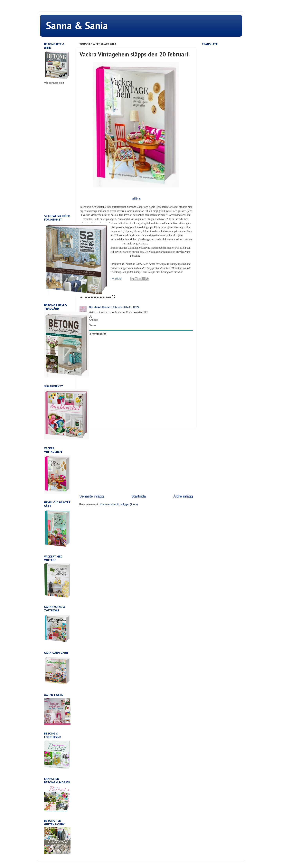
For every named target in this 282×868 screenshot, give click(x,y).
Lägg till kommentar (93, 334)
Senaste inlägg (92, 496)
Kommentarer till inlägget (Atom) (119, 504)
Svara (92, 325)
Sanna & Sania (77, 25)
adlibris (136, 199)
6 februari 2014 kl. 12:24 (125, 307)
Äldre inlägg (183, 496)
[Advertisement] (136, 461)
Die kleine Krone (99, 307)
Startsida (139, 496)
